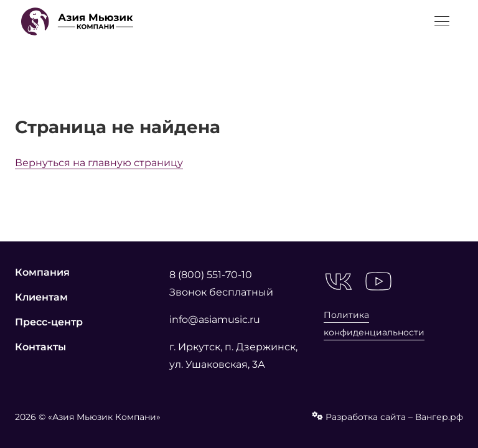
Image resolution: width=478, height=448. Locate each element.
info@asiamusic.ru (215, 320)
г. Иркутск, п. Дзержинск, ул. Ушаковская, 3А (233, 356)
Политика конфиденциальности (374, 324)
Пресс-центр (49, 322)
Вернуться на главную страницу (99, 163)
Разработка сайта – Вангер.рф (387, 417)
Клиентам (41, 297)
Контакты (40, 347)
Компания (42, 272)
